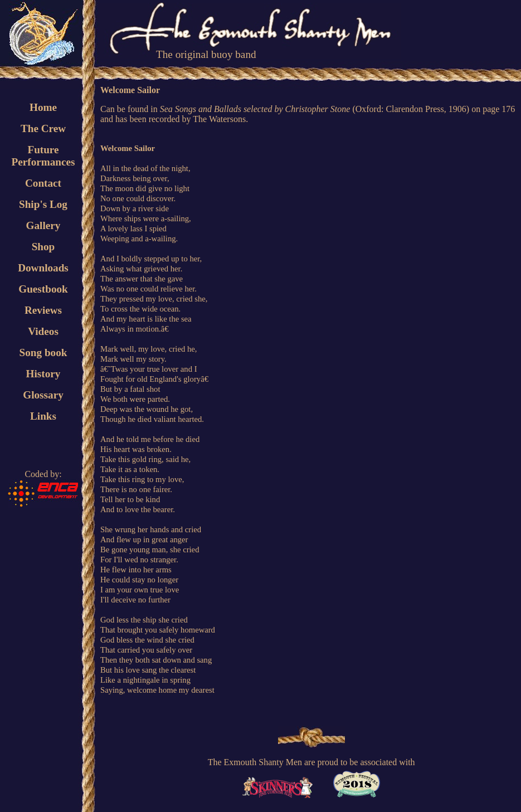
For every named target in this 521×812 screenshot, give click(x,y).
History (43, 374)
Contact (43, 183)
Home (43, 107)
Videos (43, 331)
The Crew (43, 128)
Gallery (43, 225)
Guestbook (43, 289)
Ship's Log (43, 204)
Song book (43, 352)
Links (43, 416)
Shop (43, 247)
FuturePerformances (43, 156)
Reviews (43, 310)
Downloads (43, 268)
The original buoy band (206, 54)
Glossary (43, 395)
